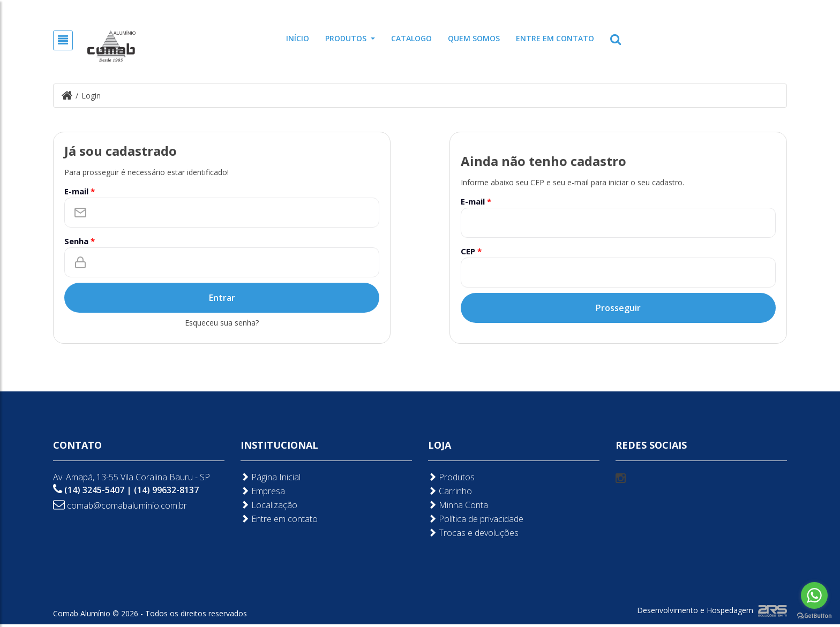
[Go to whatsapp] (814, 595)
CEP (471, 251)
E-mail (80, 191)
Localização (269, 527)
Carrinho (450, 513)
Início (298, 38)
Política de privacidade (476, 541)
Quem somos (474, 38)
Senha (80, 240)
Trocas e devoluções (473, 554)
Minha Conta (458, 527)
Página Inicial (271, 499)
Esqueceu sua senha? (222, 322)
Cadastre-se (722, 8)
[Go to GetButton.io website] (814, 616)
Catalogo (411, 38)
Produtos (350, 38)
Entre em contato (555, 38)
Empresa (263, 513)
